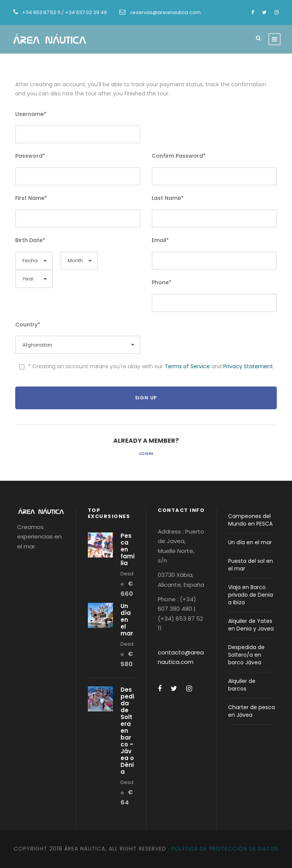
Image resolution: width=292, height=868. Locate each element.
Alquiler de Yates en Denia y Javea (251, 625)
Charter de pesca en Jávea (252, 711)
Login (146, 453)
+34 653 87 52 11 (41, 12)
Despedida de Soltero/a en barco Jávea (246, 655)
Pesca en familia (128, 549)
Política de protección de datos (225, 849)
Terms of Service (187, 366)
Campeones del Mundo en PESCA (250, 520)
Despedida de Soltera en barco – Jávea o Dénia (127, 731)
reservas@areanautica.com (166, 12)
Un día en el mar (127, 620)
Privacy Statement (248, 366)
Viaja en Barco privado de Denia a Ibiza (251, 595)
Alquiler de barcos (242, 685)
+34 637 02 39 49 (86, 12)
